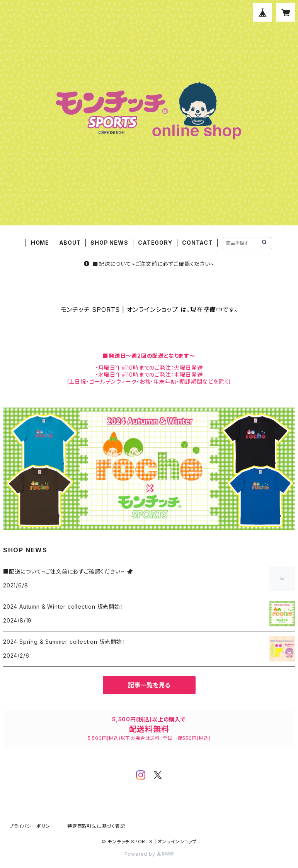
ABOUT (70, 243)
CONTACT (197, 243)
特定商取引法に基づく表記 (96, 826)
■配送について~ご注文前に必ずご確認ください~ (149, 264)
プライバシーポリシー (32, 826)
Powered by (149, 854)
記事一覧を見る (149, 685)
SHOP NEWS (109, 243)
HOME (40, 243)
